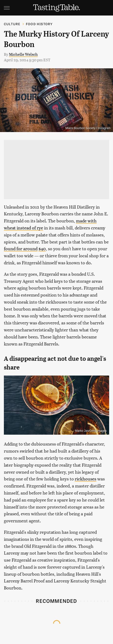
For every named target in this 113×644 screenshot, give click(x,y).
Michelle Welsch (23, 54)
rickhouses (86, 479)
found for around (21, 248)
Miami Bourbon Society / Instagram (88, 128)
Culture (12, 24)
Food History (39, 24)
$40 (42, 248)
